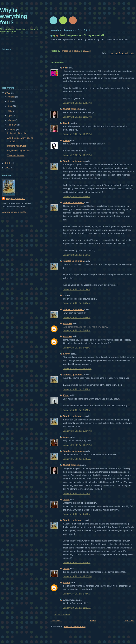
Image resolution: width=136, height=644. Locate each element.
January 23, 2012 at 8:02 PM (77, 348)
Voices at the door (16, 155)
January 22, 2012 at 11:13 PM (77, 155)
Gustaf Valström (71, 109)
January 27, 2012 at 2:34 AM (77, 594)
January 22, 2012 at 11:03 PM (77, 117)
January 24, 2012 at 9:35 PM (77, 410)
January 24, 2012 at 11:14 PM (77, 445)
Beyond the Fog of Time (19, 151)
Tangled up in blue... (73, 161)
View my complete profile (14, 212)
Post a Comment (62, 615)
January (12, 130)
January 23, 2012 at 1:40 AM (77, 303)
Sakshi (67, 123)
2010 (8, 168)
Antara (67, 583)
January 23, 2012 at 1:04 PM (77, 317)
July (10, 101)
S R (65, 68)
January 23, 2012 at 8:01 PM (77, 330)
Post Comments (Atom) (75, 626)
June (10, 106)
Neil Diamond (121, 53)
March (11, 120)
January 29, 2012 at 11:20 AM (77, 608)
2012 (8, 93)
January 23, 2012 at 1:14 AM (77, 289)
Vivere (66, 140)
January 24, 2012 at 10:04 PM (77, 431)
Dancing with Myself (17, 146)
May (10, 111)
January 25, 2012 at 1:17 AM (77, 493)
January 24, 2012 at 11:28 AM (77, 368)
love (112, 53)
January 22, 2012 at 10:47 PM (77, 103)
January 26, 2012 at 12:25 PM (77, 576)
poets (131, 53)
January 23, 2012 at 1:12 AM (77, 255)
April (10, 115)
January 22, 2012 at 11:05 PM (77, 134)
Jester (66, 437)
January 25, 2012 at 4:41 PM (77, 562)
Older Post (129, 621)
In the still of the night (17, 133)
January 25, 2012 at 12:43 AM (77, 459)
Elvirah (67, 354)
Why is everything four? (14, 16)
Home (93, 621)
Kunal (66, 395)
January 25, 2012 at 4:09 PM (77, 514)
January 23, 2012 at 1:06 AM (77, 196)
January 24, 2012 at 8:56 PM (77, 389)
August (11, 97)
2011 (8, 163)
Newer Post (56, 621)
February (12, 125)
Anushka (68, 323)
